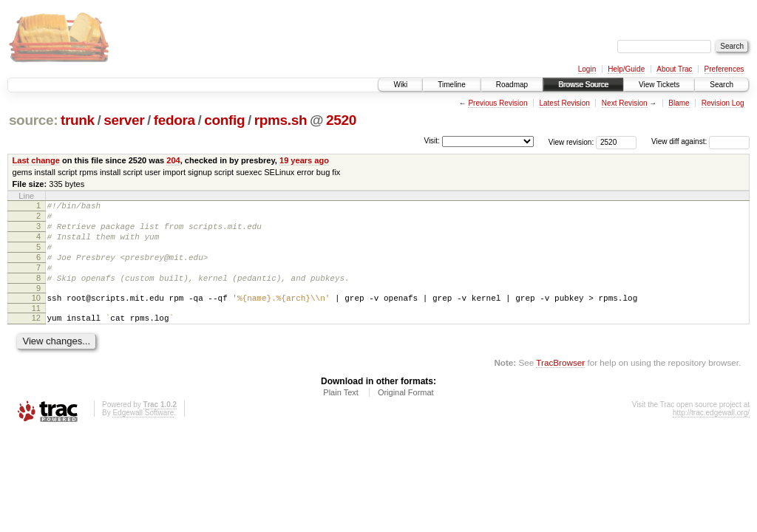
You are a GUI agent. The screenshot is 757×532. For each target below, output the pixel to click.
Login (587, 69)
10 (36, 316)
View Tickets (659, 85)
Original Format (406, 415)
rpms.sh (281, 120)
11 (36, 328)
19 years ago (304, 160)
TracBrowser (560, 385)
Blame (679, 103)
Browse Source (583, 85)
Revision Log (723, 103)
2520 (341, 120)
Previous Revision (498, 103)
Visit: (432, 141)
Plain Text (341, 415)
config (224, 120)
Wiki (400, 85)
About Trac (674, 69)
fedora (174, 120)
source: (33, 120)
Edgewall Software (143, 435)
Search (722, 85)
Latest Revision (564, 103)
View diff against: (700, 141)
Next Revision (625, 103)
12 (36, 338)
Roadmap (512, 85)
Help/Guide (626, 69)
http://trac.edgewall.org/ (711, 435)
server (124, 120)
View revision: (571, 141)
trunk (78, 120)
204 (173, 160)
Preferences (724, 69)
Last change (36, 160)
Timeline (451, 85)
